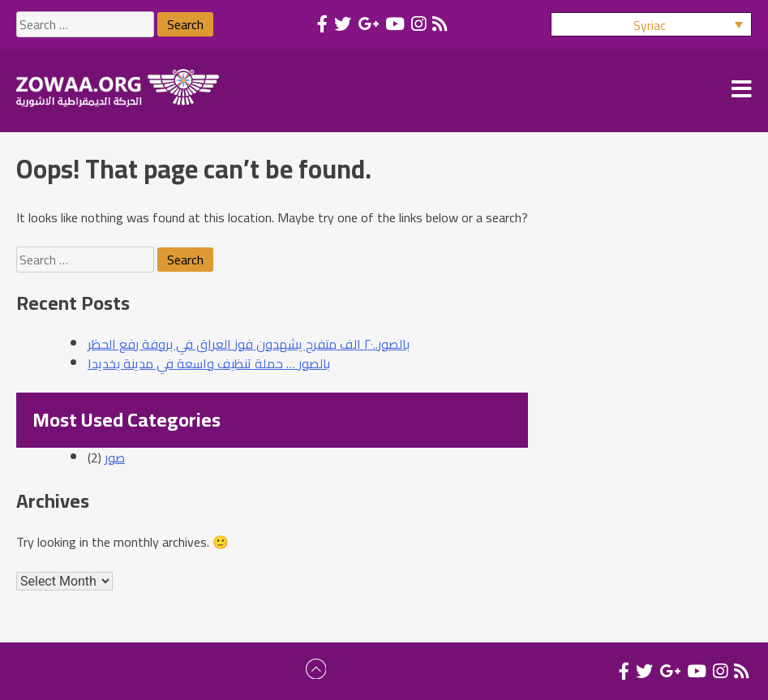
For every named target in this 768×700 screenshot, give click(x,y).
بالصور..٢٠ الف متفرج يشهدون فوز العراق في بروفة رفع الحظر (249, 344)
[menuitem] (651, 24)
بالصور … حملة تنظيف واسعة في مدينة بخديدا (209, 363)
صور (115, 457)
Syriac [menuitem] (650, 25)
